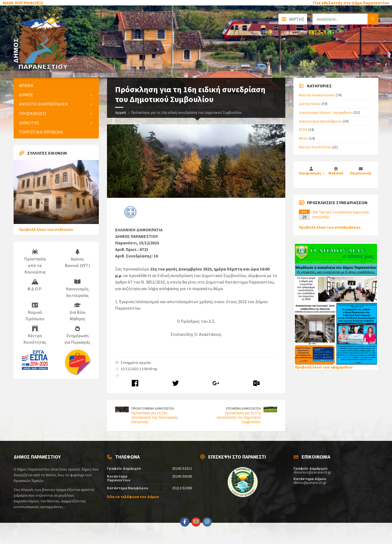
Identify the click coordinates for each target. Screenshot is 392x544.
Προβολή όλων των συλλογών (46, 229)
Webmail (336, 173)
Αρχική (121, 112)
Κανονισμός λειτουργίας (77, 288)
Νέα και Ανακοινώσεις (317, 95)
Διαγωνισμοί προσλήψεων (320, 121)
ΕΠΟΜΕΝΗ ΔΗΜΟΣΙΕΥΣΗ (244, 408)
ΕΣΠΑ (303, 130)
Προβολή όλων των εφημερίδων (324, 367)
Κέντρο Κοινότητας (35, 335)
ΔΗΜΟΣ (26, 95)
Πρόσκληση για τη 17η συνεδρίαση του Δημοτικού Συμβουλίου (239, 417)
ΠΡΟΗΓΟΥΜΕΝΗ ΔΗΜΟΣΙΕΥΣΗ (153, 408)
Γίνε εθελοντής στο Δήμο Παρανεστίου (351, 3)
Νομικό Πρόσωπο (35, 312)
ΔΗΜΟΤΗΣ (29, 123)
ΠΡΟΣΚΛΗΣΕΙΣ (33, 113)
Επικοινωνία (361, 173)
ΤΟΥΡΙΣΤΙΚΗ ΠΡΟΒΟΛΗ (41, 132)
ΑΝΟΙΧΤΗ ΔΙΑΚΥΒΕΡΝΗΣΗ (44, 104)
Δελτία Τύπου (310, 104)
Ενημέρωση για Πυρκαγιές (77, 335)
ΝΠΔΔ (304, 138)
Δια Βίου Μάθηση (77, 312)
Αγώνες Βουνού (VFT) (77, 259)
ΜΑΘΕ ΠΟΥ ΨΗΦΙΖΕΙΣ (23, 3)
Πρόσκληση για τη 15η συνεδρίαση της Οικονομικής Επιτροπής (155, 417)
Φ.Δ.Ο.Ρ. (35, 285)
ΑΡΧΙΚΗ (26, 85)
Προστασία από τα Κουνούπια (35, 262)
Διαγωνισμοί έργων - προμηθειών (326, 112)
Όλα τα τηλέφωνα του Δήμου (133, 497)
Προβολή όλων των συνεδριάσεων (330, 227)
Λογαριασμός (310, 173)
